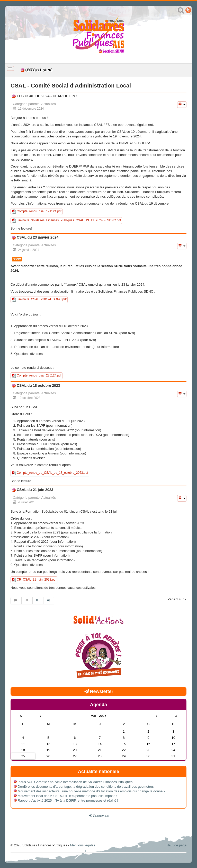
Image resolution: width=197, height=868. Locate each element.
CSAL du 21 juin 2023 (34, 490)
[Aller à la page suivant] (38, 601)
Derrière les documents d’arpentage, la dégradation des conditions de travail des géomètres (86, 787)
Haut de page (176, 845)
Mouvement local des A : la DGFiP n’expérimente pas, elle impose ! (68, 796)
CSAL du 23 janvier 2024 (37, 237)
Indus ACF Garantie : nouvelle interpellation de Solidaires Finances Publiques (75, 782)
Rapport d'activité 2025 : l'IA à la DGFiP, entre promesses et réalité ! (68, 800)
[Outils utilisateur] (182, 105)
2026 (103, 716)
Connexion (101, 816)
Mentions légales (83, 845)
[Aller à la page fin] (49, 601)
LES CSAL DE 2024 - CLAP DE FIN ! (47, 96)
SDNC (17, 259)
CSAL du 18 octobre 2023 (38, 385)
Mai (95, 716)
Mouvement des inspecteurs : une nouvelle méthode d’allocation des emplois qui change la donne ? (92, 791)
